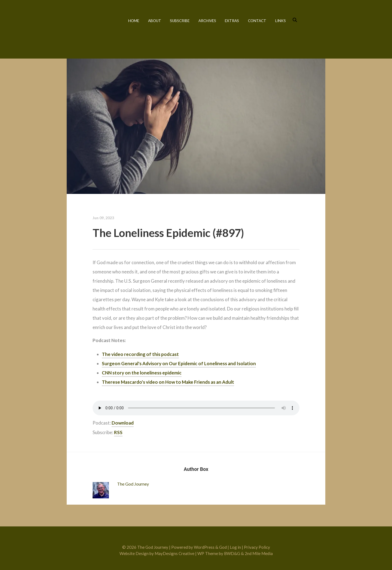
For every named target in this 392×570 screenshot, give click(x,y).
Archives (207, 21)
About (155, 21)
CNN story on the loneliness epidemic (142, 373)
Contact (257, 21)
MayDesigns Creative (174, 553)
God (223, 547)
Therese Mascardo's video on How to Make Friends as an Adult (168, 382)
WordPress (204, 547)
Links (281, 21)
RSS (118, 432)
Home (134, 21)
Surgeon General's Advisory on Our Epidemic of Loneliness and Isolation (179, 363)
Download (123, 423)
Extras (232, 21)
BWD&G (232, 553)
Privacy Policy (257, 547)
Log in (235, 547)
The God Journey (91, 28)
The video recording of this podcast (140, 354)
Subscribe (180, 21)
